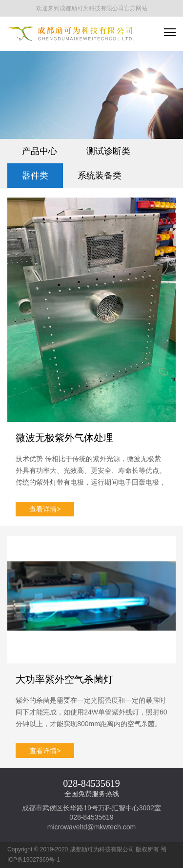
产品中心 (40, 151)
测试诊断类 (108, 151)
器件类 (35, 176)
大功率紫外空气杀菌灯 (64, 679)
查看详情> (45, 509)
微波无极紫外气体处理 (64, 438)
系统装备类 (100, 176)
